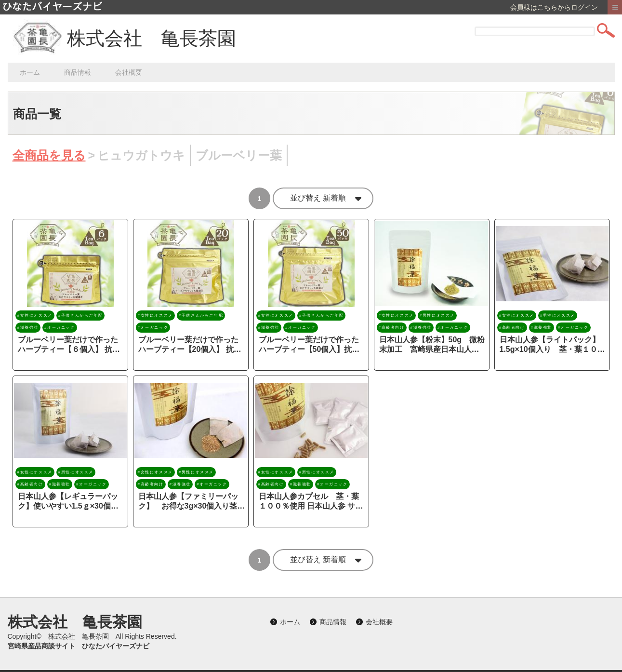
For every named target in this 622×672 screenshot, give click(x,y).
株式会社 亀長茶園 (152, 38)
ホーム (30, 72)
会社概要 (129, 72)
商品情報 (78, 72)
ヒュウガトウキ (141, 156)
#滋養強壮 (28, 328)
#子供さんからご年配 (80, 316)
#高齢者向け (392, 328)
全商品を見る (49, 156)
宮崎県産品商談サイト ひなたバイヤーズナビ (79, 646)
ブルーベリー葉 (239, 156)
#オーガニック (60, 328)
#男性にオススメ (437, 316)
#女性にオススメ (35, 316)
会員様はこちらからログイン (554, 7)
